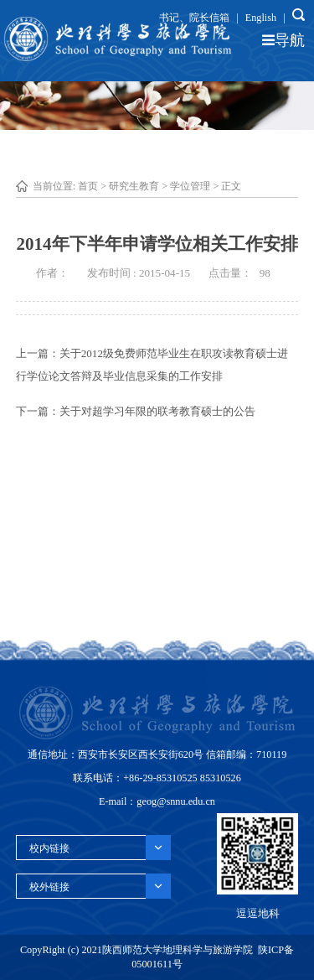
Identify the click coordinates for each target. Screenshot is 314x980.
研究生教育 (134, 186)
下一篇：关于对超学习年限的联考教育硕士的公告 (136, 411)
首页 (88, 186)
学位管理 (190, 186)
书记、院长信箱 (194, 18)
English (261, 18)
